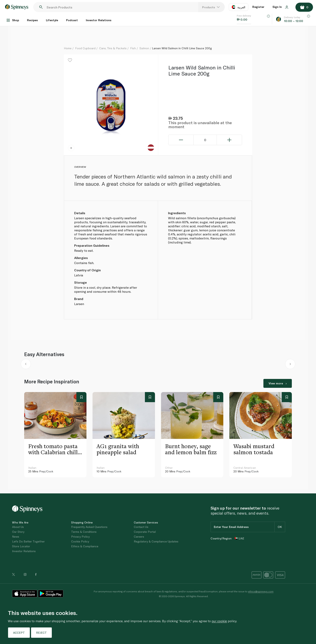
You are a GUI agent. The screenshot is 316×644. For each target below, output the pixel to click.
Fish (133, 48)
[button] (26, 365)
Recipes (32, 20)
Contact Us (141, 527)
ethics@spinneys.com (261, 591)
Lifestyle (52, 20)
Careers (139, 536)
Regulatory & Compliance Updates (156, 541)
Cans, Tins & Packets (113, 48)
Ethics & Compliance (85, 546)
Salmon (144, 48)
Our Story (18, 532)
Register (258, 7)
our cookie (219, 621)
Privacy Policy (80, 536)
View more (278, 383)
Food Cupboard (85, 48)
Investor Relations (99, 20)
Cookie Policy (80, 541)
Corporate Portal (145, 532)
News (16, 536)
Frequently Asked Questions (89, 527)
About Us (18, 527)
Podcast (72, 20)
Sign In (280, 7)
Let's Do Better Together (28, 541)
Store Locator (21, 546)
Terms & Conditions (84, 532)
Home (68, 48)
